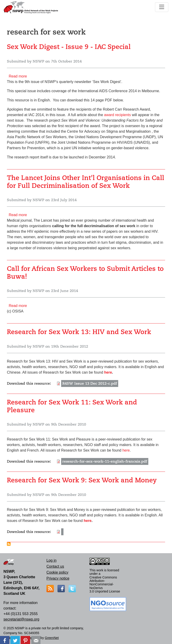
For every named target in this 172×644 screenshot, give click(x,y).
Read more (18, 76)
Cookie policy (57, 572)
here (108, 372)
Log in (52, 560)
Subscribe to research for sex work (9, 544)
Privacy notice (58, 578)
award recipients (117, 115)
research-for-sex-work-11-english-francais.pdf (105, 461)
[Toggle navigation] (162, 7)
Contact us (55, 566)
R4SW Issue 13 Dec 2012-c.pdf (90, 384)
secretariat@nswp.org (21, 619)
